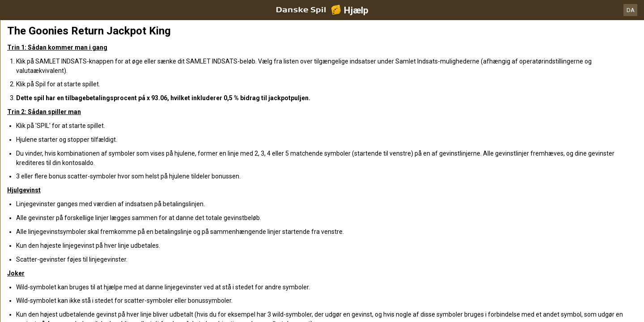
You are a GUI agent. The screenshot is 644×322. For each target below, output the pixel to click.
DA (631, 10)
